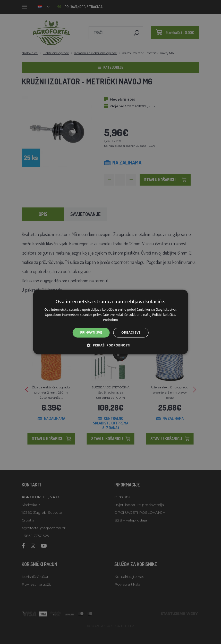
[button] (110, 345)
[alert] (110, 322)
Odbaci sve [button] (131, 332)
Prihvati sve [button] (91, 332)
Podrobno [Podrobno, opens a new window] (110, 320)
